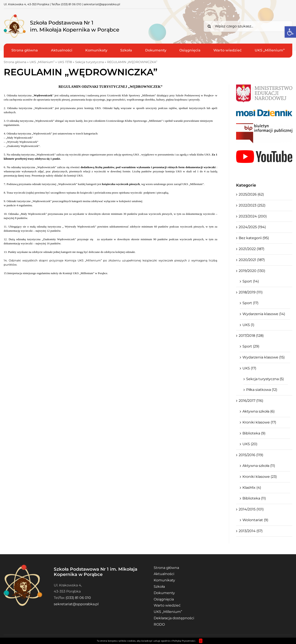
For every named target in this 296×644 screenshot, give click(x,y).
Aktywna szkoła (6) (259, 411)
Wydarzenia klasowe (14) (264, 314)
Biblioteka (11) (254, 498)
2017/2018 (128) (251, 336)
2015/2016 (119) (251, 455)
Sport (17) (250, 303)
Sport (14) (251, 281)
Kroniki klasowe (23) (260, 477)
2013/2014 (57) (251, 531)
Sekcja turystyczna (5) (265, 379)
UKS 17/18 (65, 62)
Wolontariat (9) (255, 520)
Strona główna (15, 62)
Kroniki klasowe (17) (259, 422)
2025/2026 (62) (251, 194)
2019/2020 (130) (252, 271)
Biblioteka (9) (254, 433)
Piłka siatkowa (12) (262, 390)
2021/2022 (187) (252, 249)
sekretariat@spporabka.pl (102, 4)
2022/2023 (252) (252, 205)
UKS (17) (249, 368)
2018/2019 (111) (251, 292)
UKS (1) (248, 325)
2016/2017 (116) (251, 401)
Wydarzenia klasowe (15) (264, 357)
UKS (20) (250, 444)
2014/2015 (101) (251, 509)
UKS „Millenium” (42, 62)
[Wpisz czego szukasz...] (248, 26)
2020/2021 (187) (252, 260)
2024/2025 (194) (252, 227)
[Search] (209, 26)
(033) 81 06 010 (71, 4)
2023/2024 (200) (253, 216)
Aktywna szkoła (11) (259, 466)
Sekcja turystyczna (90, 62)
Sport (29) (251, 346)
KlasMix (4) (252, 488)
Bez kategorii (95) (254, 238)
